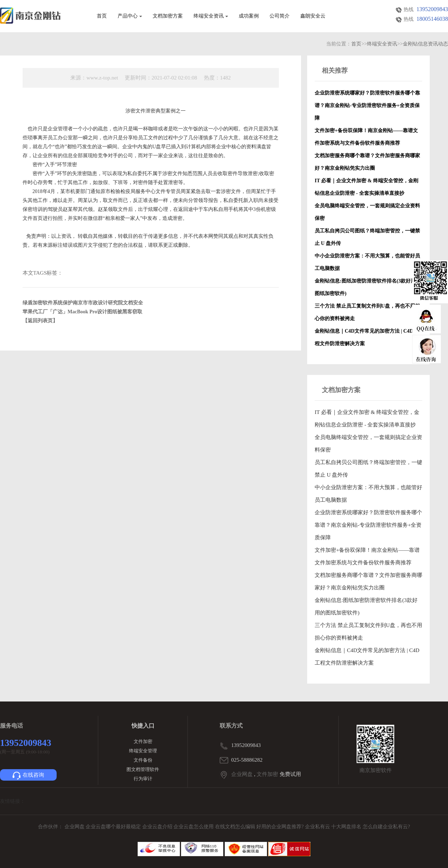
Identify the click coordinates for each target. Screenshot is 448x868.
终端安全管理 (143, 751)
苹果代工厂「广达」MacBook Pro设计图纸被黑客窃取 (83, 312)
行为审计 (143, 779)
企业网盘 (242, 774)
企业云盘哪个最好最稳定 (114, 827)
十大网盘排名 (346, 827)
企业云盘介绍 (158, 827)
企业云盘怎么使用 (194, 827)
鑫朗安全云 (313, 16)
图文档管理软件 (143, 769)
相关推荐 (335, 71)
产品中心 (130, 16)
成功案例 (249, 16)
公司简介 (280, 16)
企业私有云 (318, 827)
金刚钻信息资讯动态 (425, 44)
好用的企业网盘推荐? (281, 827)
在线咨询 (28, 776)
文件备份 (143, 760)
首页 (102, 16)
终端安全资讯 (211, 16)
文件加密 (143, 741)
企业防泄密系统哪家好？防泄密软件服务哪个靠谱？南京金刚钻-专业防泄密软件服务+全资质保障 (368, 525)
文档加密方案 (168, 16)
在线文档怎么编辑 (235, 827)
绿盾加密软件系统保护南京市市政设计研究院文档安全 (83, 303)
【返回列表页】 (40, 321)
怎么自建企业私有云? (386, 827)
